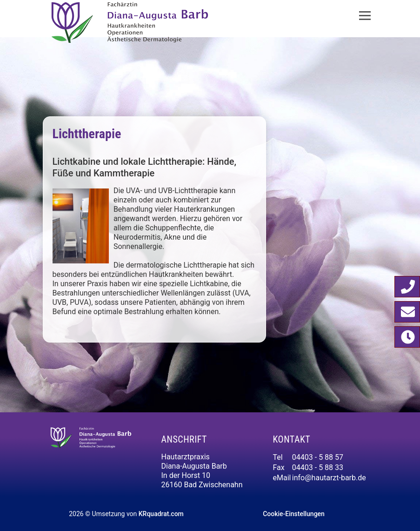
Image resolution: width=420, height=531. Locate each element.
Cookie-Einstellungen (294, 514)
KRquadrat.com (161, 514)
